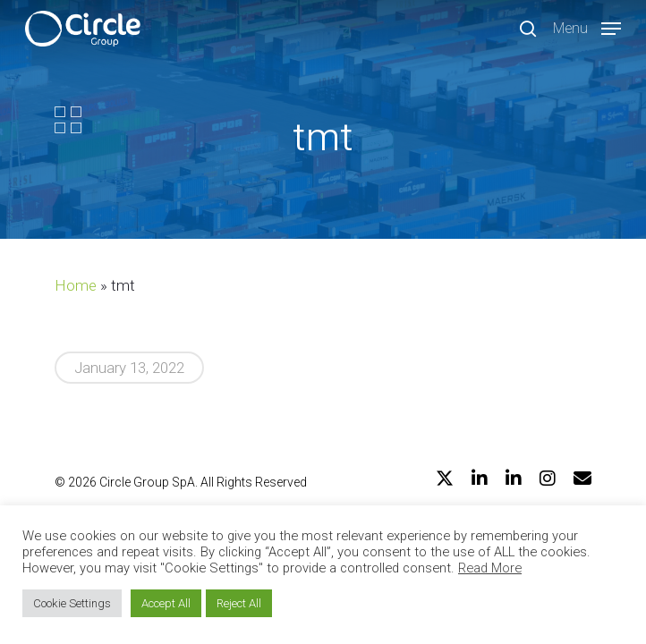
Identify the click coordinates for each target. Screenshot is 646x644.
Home (76, 285)
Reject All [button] (239, 603)
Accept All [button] (166, 603)
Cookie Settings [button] (72, 603)
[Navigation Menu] (587, 27)
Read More (490, 568)
